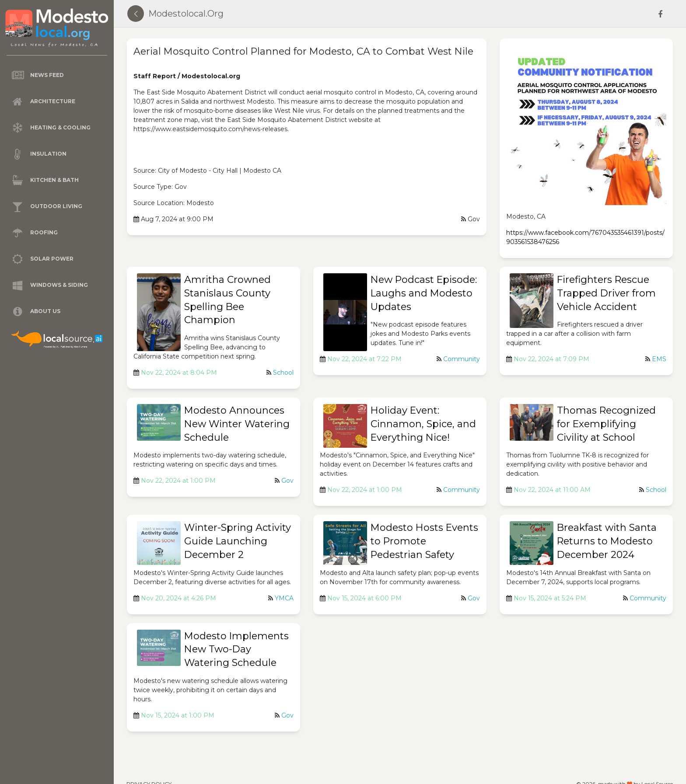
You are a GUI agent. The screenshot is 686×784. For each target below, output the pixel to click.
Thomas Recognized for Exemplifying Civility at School (606, 424)
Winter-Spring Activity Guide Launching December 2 (238, 541)
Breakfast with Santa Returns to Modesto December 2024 (607, 541)
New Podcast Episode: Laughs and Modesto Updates (424, 293)
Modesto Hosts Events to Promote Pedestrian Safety (424, 541)
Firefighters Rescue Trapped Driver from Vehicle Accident (606, 293)
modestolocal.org (186, 14)
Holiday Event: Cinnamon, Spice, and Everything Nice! (423, 424)
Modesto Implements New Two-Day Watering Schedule (236, 650)
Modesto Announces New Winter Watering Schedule (237, 424)
